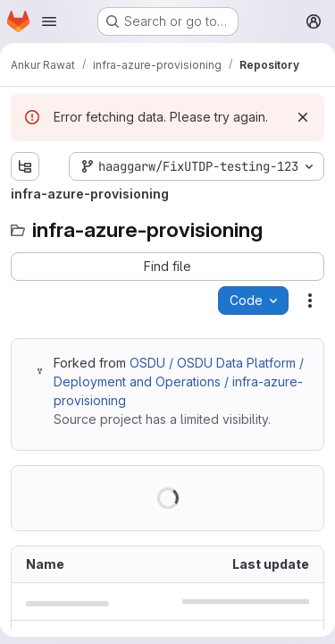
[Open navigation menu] (49, 21)
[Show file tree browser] (25, 166)
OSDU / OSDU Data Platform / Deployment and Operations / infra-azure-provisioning (179, 381)
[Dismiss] (303, 117)
